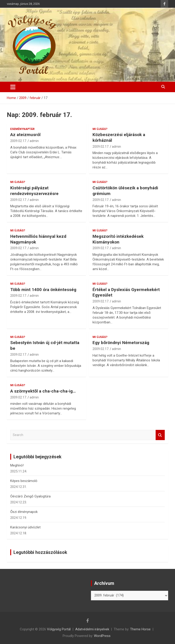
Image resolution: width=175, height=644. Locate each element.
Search (160, 435)
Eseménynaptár (22, 129)
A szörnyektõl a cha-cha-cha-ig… (43, 391)
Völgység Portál (59, 629)
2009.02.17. (19, 141)
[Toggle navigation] (13, 87)
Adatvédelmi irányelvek (92, 629)
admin (34, 141)
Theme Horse (140, 629)
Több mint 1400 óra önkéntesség (43, 290)
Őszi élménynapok (24, 512)
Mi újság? (100, 129)
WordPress (102, 636)
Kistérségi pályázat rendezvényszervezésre (34, 191)
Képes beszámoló (24, 481)
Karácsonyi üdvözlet (25, 527)
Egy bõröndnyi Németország (121, 343)
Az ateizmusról (25, 135)
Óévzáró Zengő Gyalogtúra (30, 496)
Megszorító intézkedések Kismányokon (118, 239)
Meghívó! (17, 465)
